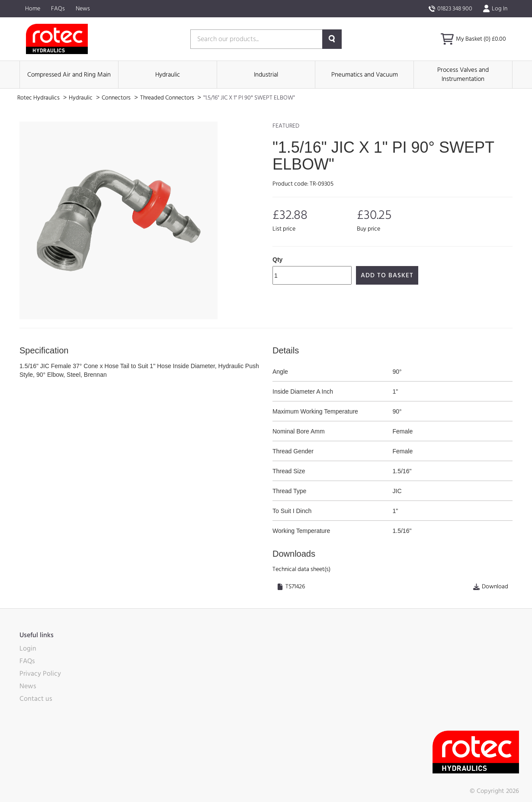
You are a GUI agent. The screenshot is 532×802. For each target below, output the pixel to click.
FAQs (58, 9)
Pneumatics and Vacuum (365, 75)
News (83, 9)
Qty (277, 260)
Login (28, 648)
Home (33, 9)
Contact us (36, 699)
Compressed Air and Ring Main (69, 75)
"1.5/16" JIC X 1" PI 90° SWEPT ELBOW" (249, 98)
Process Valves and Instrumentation (463, 74)
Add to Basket (387, 275)
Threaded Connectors (168, 98)
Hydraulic (168, 75)
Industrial (266, 75)
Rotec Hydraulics (39, 98)
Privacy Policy (40, 674)
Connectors (117, 98)
